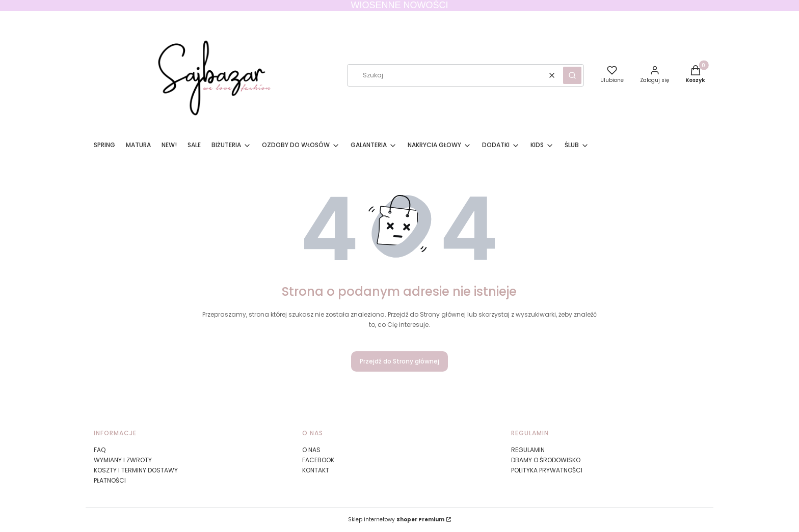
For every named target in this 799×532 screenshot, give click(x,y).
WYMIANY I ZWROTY (123, 460)
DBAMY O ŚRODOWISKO (546, 460)
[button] (572, 75)
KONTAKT (316, 470)
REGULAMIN (528, 450)
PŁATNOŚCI (110, 480)
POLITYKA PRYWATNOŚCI (547, 470)
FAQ (100, 450)
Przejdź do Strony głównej (400, 361)
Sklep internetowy (396, 520)
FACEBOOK (318, 460)
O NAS (311, 450)
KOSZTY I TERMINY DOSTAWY (136, 470)
